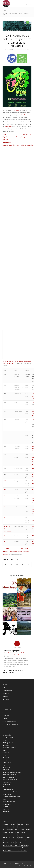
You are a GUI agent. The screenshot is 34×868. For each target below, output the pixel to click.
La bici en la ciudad (8, 777)
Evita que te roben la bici (9, 722)
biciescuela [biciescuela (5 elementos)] (21, 827)
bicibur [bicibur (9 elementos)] (5, 827)
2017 (5, 535)
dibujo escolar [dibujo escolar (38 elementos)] (13, 835)
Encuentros (19, 50)
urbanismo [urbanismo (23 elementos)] (19, 850)
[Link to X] (25, 866)
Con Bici (5, 755)
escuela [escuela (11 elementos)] (21, 837)
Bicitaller (5, 719)
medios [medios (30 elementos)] (13, 843)
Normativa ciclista (8, 789)
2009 (5, 489)
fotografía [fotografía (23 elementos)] (27, 837)
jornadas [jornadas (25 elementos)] (9, 840)
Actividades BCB (7, 693)
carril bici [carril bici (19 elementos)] (17, 830)
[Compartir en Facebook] (5, 565)
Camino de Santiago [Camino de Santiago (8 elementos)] (8, 830)
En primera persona (9, 765)
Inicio (4, 10)
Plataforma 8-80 (26, 115)
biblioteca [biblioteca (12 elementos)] (27, 824)
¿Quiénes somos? (7, 690)
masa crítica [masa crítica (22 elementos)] (6, 843)
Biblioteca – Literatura (9, 748)
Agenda (5, 740)
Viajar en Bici (25, 50)
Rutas (4, 799)
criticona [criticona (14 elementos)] (23, 832)
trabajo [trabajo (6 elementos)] (9, 850)
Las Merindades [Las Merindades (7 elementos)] (16, 840)
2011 (5, 496)
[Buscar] (25, 4)
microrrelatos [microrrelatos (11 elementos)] (20, 843)
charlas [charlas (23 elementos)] (23, 830)
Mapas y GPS (7, 782)
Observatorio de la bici (10, 792)
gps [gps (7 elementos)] (4, 840)
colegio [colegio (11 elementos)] (28, 830)
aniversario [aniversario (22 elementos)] (14, 824)
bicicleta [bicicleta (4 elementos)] (11, 827)
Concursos (6, 757)
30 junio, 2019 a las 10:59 (10, 656)
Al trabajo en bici (8, 743)
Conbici (16, 110)
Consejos (5, 760)
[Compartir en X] (11, 565)
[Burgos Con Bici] (14, 4)
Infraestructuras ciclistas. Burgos (12, 724)
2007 (5, 481)
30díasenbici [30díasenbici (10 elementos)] (6, 824)
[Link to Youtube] (27, 866)
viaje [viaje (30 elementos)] (25, 850)
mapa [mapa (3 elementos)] (23, 840)
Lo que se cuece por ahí (10, 779)
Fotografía (6, 770)
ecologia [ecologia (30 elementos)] (20, 835)
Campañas (6, 696)
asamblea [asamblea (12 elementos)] (21, 824)
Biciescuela (6, 716)
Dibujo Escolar (7, 762)
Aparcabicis (6, 745)
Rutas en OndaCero (9, 802)
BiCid (4, 713)
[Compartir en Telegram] (23, 565)
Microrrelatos (7, 787)
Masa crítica (6, 784)
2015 (5, 518)
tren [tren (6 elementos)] (14, 850)
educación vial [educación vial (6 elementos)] (7, 837)
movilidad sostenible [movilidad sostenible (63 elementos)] (8, 845)
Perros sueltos (7, 794)
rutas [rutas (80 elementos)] (21, 845)
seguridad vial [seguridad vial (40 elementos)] (7, 848)
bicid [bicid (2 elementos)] (16, 827)
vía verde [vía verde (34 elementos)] (6, 853)
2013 (5, 507)
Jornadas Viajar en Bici (9, 775)
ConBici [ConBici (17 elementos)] (5, 832)
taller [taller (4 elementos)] (5, 850)
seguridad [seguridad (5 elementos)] (27, 845)
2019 (5, 541)
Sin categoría (7, 804)
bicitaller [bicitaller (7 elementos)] (28, 827)
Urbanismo (6, 806)
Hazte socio (6, 699)
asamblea (12, 555)
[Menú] (29, 4)
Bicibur (5, 750)
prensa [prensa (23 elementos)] (17, 845)
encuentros (18, 555)
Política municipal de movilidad (12, 797)
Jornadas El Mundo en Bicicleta (12, 772)
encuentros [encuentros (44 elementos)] (15, 837)
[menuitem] (25, 4)
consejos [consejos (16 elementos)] (17, 832)
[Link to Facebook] (22, 866)
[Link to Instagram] (29, 565)
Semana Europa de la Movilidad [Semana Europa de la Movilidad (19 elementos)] (19, 848)
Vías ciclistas (6, 811)
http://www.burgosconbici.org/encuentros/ (16, 551)
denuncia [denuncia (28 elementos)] (6, 835)
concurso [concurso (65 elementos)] (11, 832)
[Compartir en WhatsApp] (17, 565)
